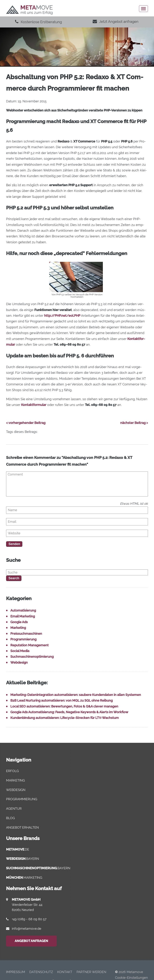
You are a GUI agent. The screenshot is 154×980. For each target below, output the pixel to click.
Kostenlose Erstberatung (38, 22)
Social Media (20, 651)
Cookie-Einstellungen (131, 978)
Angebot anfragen (31, 941)
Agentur (14, 809)
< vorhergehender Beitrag (26, 423)
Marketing (18, 628)
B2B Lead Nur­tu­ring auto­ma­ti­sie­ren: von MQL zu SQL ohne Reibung (62, 700)
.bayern (23, 859)
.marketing (24, 878)
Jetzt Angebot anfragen (116, 22)
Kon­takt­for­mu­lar (34, 405)
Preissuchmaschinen (26, 634)
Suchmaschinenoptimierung (32, 657)
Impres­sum (16, 972)
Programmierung (23, 639)
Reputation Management (30, 645)
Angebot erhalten (22, 827)
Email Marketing (23, 616)
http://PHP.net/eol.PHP (62, 316)
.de (18, 849)
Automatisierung (23, 610)
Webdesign (19, 662)
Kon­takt (65, 972)
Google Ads (19, 622)
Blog (10, 818)
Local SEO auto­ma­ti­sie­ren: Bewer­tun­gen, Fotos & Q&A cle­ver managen (64, 706)
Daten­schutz (41, 972)
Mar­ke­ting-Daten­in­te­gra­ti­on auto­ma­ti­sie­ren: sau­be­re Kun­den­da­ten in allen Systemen (76, 695)
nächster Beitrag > (134, 423)
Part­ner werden (91, 972)
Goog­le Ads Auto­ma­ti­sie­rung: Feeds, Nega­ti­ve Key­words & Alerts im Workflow (69, 712)
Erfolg (12, 771)
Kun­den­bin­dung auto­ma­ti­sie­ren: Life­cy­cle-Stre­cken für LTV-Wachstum (65, 718)
